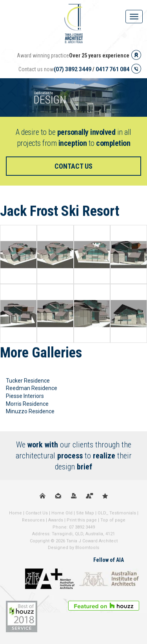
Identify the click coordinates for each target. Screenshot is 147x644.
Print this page (82, 522)
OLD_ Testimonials (117, 515)
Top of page (113, 522)
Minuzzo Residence (30, 412)
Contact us (73, 166)
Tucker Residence (28, 381)
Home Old (62, 515)
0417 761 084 (113, 69)
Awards (56, 522)
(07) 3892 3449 (73, 69)
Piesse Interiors (25, 396)
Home (15, 515)
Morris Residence (27, 404)
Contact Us (37, 515)
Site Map (85, 515)
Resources (33, 522)
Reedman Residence (32, 388)
